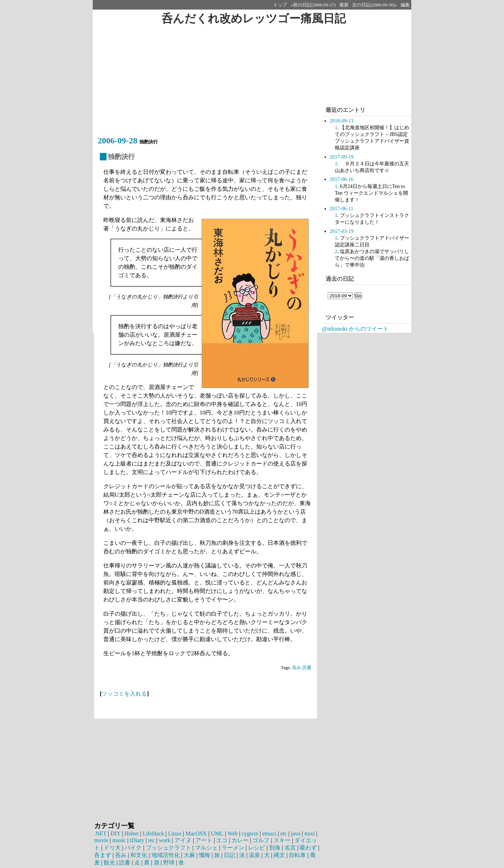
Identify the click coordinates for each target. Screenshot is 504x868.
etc (283, 833)
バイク (133, 848)
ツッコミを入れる (124, 694)
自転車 (297, 855)
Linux (174, 833)
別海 (275, 848)
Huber (131, 833)
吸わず (308, 848)
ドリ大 (112, 848)
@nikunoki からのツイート (355, 329)
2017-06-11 (342, 209)
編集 (405, 5)
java (295, 833)
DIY (115, 833)
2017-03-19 (342, 231)
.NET (100, 833)
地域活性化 (166, 855)
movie (101, 840)
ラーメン (233, 848)
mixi (309, 833)
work (165, 840)
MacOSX (196, 833)
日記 (229, 855)
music (119, 840)
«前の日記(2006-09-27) (313, 5)
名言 (290, 848)
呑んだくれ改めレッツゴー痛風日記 (254, 18)
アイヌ (183, 840)
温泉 (254, 855)
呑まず (103, 855)
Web (232, 833)
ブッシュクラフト (168, 848)
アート (204, 840)
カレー (240, 840)
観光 (109, 863)
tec (152, 840)
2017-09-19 (342, 157)
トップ (280, 5)
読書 (307, 668)
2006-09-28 (118, 141)
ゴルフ (261, 840)
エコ (222, 840)
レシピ (257, 848)
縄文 (279, 855)
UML (217, 833)
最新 (344, 5)
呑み (297, 668)
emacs (269, 833)
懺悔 (205, 855)
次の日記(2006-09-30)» (375, 5)
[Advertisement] (207, 84)
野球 (169, 863)
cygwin (249, 833)
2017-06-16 (342, 179)
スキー (282, 840)
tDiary (137, 840)
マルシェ (206, 848)
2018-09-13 (342, 121)
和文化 (139, 855)
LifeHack (153, 833)
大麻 (189, 855)
